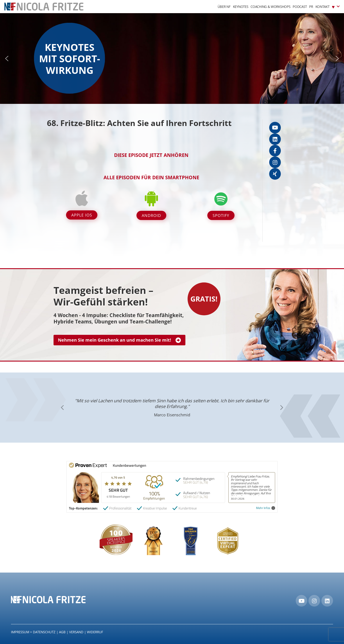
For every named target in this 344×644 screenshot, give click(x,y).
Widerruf (95, 632)
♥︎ (336, 6)
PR (311, 7)
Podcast (300, 7)
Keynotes (241, 7)
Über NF (224, 7)
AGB (62, 632)
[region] (172, 59)
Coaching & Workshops (270, 7)
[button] (7, 59)
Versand (76, 632)
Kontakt (322, 7)
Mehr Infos (266, 508)
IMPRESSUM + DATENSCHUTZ (33, 632)
